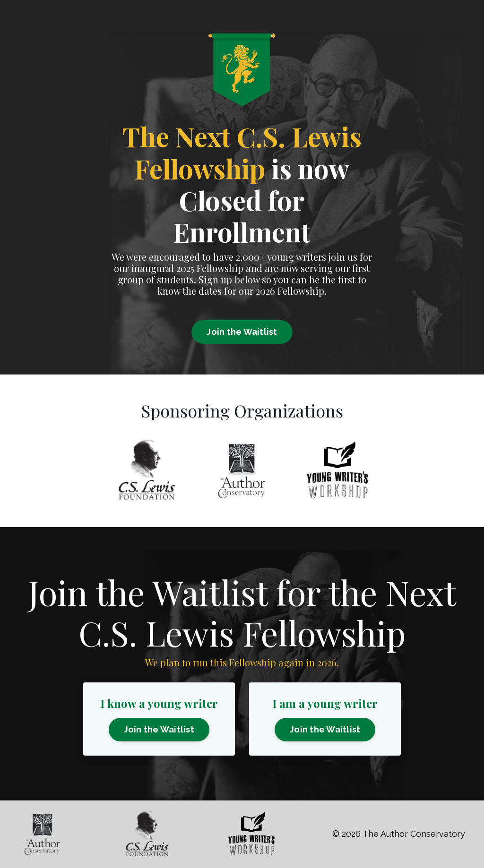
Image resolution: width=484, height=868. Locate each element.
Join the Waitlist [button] (242, 332)
